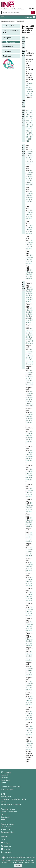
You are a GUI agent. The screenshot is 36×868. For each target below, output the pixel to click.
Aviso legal (5, 778)
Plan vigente (7, 38)
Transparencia (6, 797)
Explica (3, 820)
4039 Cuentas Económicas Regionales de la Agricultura (29, 198)
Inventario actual (8, 26)
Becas (3, 814)
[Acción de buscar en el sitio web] (33, 12)
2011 (27, 121)
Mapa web (5, 775)
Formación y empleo (8, 809)
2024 (30, 139)
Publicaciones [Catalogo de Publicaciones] (6, 829)
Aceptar (18, 866)
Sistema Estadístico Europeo (11, 804)
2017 (30, 129)
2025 (27, 141)
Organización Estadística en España (13, 799)
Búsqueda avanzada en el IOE (11, 32)
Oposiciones (5, 817)
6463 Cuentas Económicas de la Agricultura (29, 229)
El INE (3, 794)
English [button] (32, 8)
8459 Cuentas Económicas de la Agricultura (29, 259)
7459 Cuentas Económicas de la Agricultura (29, 244)
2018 (27, 131)
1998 (27, 111)
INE (2, 21)
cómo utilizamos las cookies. (24, 862)
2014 (29, 125)
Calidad (4, 802)
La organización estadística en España (15, 21)
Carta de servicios (7, 832)
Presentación (7, 51)
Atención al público (7, 824)
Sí (26, 101)
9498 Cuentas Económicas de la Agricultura (29, 274)
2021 (29, 135)
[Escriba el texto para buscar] (16, 12)
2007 (29, 115)
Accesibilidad (5, 780)
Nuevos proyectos (7, 789)
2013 (31, 123)
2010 (30, 119)
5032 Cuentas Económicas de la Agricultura (29, 215)
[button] (30, 17)
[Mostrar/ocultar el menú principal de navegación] (3, 17)
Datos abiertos (6, 827)
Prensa (3, 783)
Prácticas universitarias (9, 812)
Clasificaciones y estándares (11, 787)
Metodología (7, 56)
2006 (31, 113)
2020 (31, 133)
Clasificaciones (8, 46)
